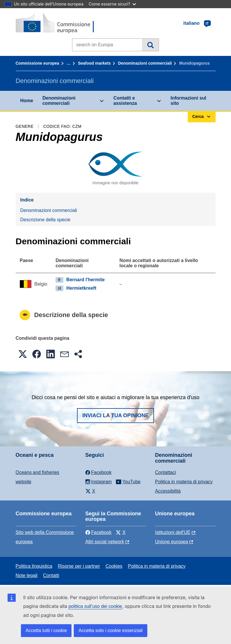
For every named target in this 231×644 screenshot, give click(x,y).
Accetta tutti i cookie (46, 630)
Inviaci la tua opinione (115, 415)
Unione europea (172, 542)
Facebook (99, 532)
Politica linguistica (34, 566)
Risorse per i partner (79, 566)
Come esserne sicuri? (112, 4)
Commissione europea (37, 63)
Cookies (114, 566)
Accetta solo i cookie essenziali (111, 630)
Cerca (150, 45)
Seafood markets (94, 63)
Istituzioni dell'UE (173, 532)
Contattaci (166, 472)
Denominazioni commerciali (145, 63)
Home (27, 101)
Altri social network (105, 542)
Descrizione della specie (45, 220)
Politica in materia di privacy (184, 482)
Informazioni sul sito (188, 101)
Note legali (27, 575)
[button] (23, 354)
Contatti (51, 575)
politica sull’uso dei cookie (95, 606)
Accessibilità (168, 491)
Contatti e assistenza (125, 101)
